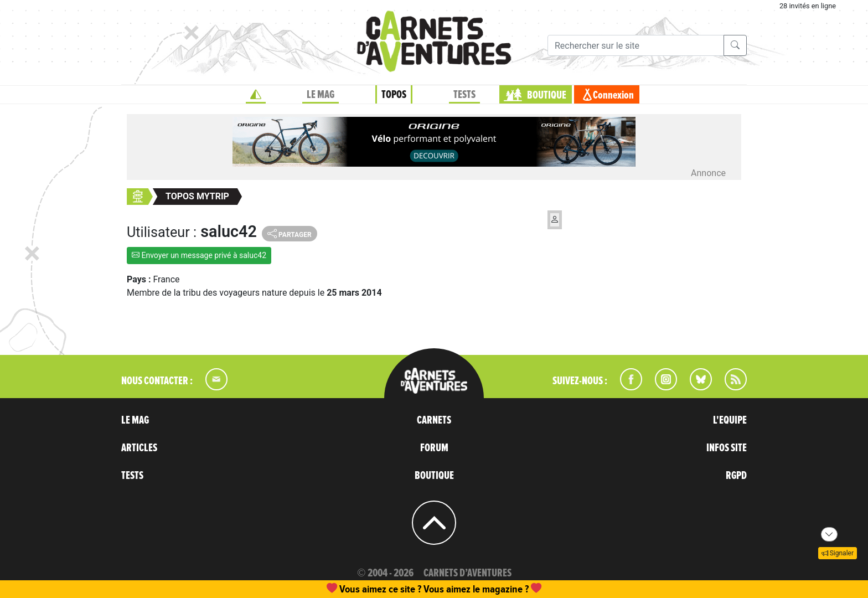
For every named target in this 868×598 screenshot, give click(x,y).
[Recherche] (636, 45)
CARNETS (434, 420)
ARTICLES (139, 448)
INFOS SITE (727, 448)
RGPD (736, 476)
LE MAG (321, 95)
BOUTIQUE (547, 95)
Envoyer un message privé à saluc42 (199, 255)
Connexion (613, 95)
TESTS (464, 95)
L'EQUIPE (730, 420)
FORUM (434, 448)
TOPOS (394, 95)
